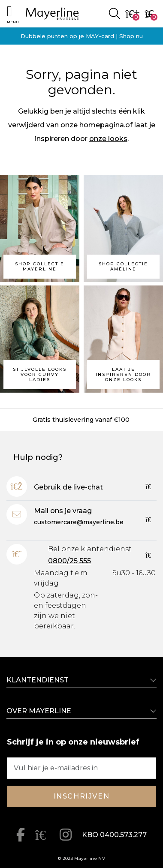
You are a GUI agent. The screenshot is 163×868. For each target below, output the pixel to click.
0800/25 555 (69, 561)
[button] (13, 14)
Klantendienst (38, 680)
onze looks (108, 139)
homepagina (102, 125)
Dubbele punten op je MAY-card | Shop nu (82, 36)
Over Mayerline (39, 711)
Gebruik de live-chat (68, 487)
